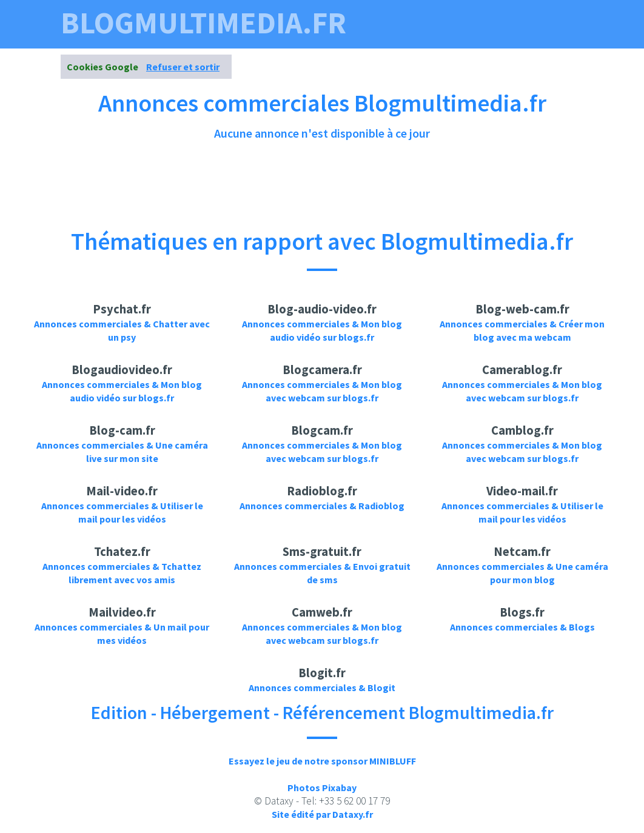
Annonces (452, 53)
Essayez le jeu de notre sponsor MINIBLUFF (322, 761)
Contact (555, 53)
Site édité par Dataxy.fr (322, 814)
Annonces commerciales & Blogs (522, 627)
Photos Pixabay (322, 788)
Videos (342, 53)
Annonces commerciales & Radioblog (322, 506)
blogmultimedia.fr (203, 23)
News (505, 53)
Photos (393, 53)
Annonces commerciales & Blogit (322, 687)
